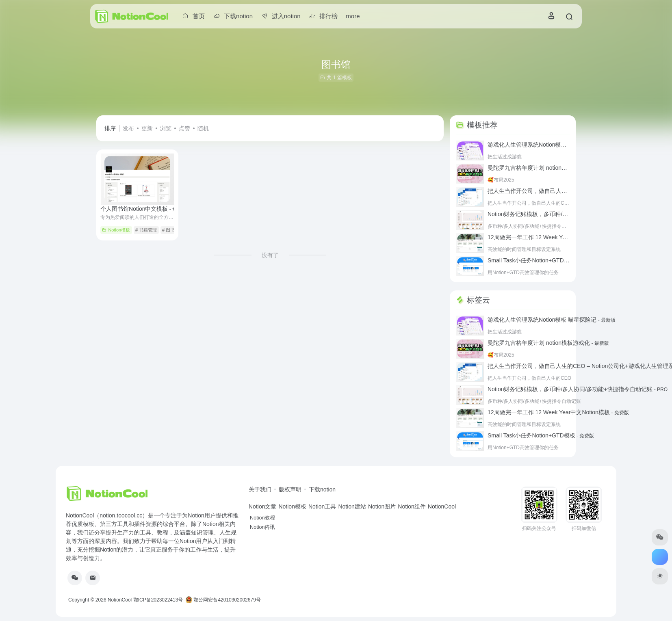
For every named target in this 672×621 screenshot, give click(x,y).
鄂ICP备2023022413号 (158, 600)
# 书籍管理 (146, 230)
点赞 (184, 128)
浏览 (166, 128)
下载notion (322, 489)
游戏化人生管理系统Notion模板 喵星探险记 (552, 145)
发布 (128, 128)
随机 (203, 128)
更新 (147, 128)
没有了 (270, 255)
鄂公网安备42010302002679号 (223, 600)
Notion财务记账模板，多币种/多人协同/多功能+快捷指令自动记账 (578, 389)
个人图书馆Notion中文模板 (144, 209)
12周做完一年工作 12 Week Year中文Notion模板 (558, 237)
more (353, 16)
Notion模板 (116, 230)
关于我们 (260, 489)
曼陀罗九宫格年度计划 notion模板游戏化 (548, 168)
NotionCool (120, 600)
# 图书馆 (171, 230)
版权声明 (290, 489)
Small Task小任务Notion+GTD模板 (541, 260)
